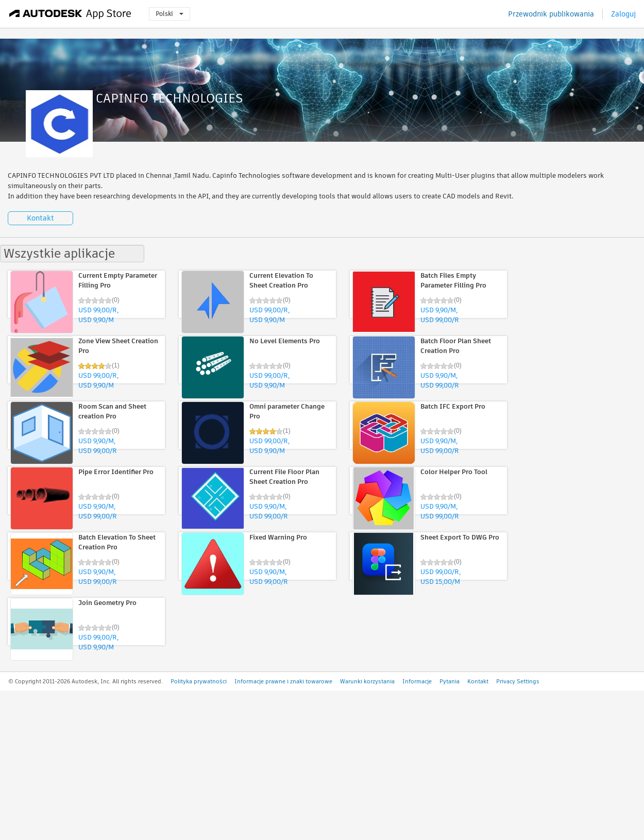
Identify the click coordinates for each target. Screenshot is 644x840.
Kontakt (40, 218)
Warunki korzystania (367, 681)
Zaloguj (623, 14)
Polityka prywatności (199, 681)
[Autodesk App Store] (70, 14)
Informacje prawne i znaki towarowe (283, 681)
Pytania (450, 681)
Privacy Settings (518, 681)
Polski (170, 14)
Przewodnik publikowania (551, 14)
